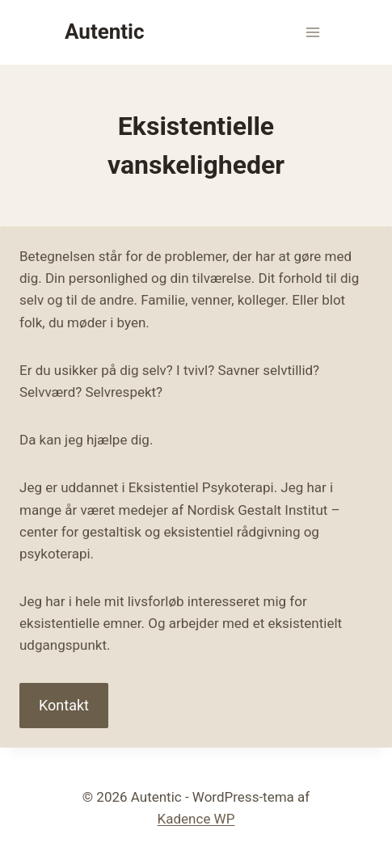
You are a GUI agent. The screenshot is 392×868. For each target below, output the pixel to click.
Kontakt (64, 705)
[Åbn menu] (312, 32)
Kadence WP (196, 819)
